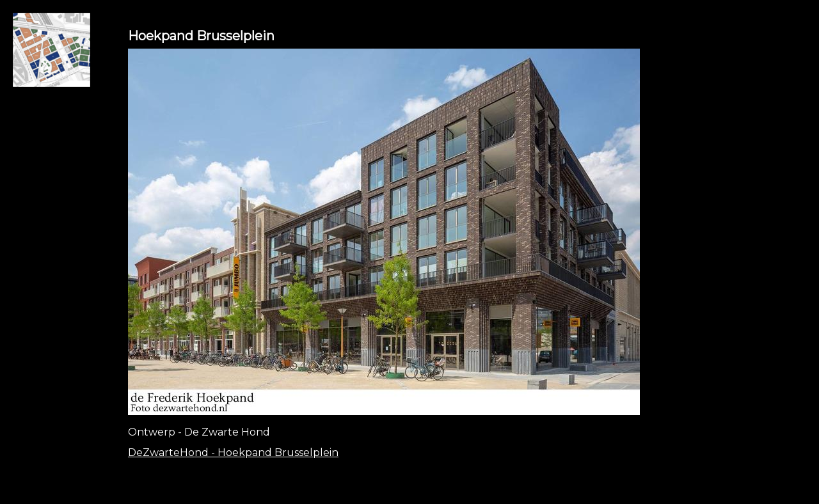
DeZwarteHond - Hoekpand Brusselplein (233, 453)
